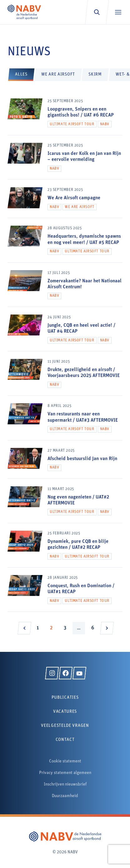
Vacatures (65, 712)
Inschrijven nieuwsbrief (65, 784)
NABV (105, 124)
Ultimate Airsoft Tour (72, 124)
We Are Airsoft (79, 207)
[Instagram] (52, 673)
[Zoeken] (97, 12)
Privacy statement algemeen (65, 773)
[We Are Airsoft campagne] (65, 202)
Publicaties (65, 698)
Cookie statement (65, 761)
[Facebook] (66, 673)
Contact (65, 740)
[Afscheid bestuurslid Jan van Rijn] (65, 463)
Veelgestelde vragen (65, 726)
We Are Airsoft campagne (74, 198)
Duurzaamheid (65, 796)
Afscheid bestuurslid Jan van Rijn (82, 459)
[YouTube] (79, 673)
